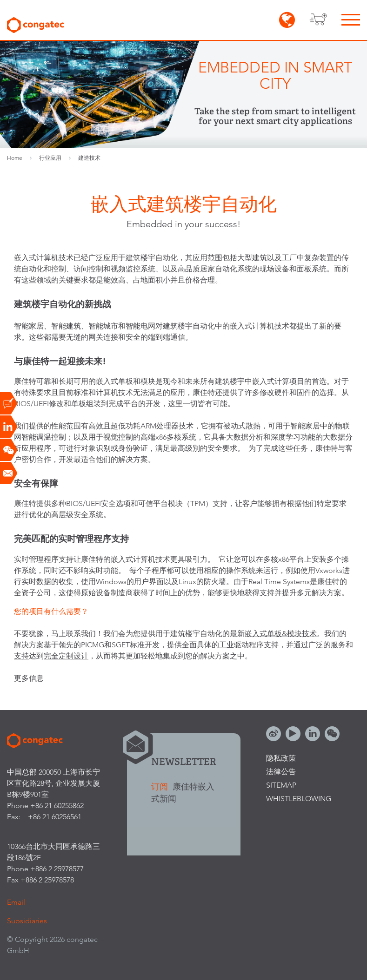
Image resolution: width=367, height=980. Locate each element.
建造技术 (89, 158)
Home (15, 158)
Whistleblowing (299, 799)
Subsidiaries (27, 921)
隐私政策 (281, 758)
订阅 (161, 786)
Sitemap (281, 785)
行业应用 (50, 158)
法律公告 (281, 772)
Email (16, 902)
